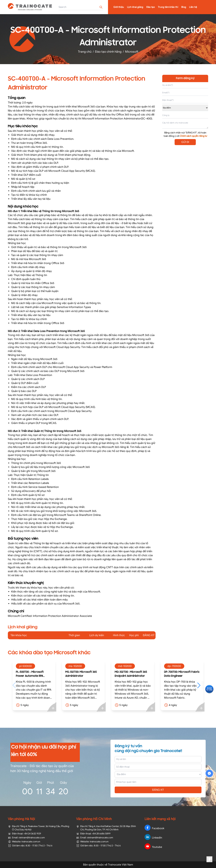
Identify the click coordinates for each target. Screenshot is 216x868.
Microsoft (132, 52)
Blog (184, 7)
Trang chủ (85, 52)
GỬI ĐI (185, 142)
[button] (200, 685)
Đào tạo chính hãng (108, 52)
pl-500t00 (25, 666)
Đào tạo (151, 7)
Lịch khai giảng (135, 7)
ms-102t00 (75, 666)
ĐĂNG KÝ (158, 790)
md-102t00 (125, 666)
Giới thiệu (119, 7)
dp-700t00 (174, 666)
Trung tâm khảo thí (168, 7)
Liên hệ (193, 7)
